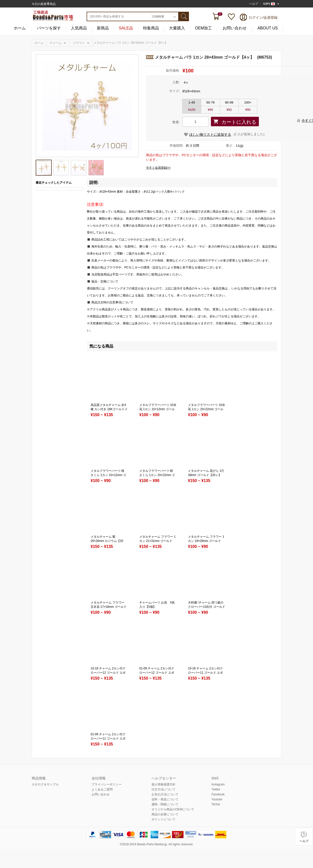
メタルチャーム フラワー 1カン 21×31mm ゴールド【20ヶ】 (157, 541)
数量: (176, 122)
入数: (176, 82)
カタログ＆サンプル (45, 784)
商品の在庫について (165, 814)
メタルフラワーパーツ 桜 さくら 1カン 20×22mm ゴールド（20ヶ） (157, 475)
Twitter (216, 789)
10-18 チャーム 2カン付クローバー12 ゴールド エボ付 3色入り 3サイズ (108, 673)
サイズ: (175, 91)
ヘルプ (254, 4)
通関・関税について (165, 804)
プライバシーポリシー (107, 784)
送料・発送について (165, 799)
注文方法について (163, 789)
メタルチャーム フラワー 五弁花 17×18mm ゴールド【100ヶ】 (109, 607)
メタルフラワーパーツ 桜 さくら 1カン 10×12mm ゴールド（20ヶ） (108, 475)
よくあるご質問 (102, 789)
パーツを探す (49, 28)
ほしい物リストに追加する (210, 134)
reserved (187, 844)
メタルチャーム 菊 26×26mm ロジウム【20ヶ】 (107, 541)
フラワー (79, 43)
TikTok (216, 804)
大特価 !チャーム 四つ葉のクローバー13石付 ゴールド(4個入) (207, 607)
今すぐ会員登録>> (158, 168)
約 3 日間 (193, 146)
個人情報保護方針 (163, 784)
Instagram (218, 784)
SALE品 (126, 28)
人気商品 (79, 28)
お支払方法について (165, 794)
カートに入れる (239, 122)
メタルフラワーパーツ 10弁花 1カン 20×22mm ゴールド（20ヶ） (207, 409)
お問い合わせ (235, 28)
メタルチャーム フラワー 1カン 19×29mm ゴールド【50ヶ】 (206, 541)
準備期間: (176, 146)
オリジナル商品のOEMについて (173, 809)
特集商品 (151, 28)
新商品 (103, 28)
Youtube (217, 799)
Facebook (218, 794)
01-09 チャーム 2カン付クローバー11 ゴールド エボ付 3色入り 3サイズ (108, 739)
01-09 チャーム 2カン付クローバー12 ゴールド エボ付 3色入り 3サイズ (157, 673)
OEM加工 (203, 28)
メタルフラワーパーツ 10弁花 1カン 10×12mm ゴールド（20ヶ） (158, 409)
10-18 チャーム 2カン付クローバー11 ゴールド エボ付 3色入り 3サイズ (205, 673)
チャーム (56, 43)
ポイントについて (163, 819)
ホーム (20, 28)
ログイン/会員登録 (263, 17)
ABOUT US (268, 28)
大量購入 (177, 28)
